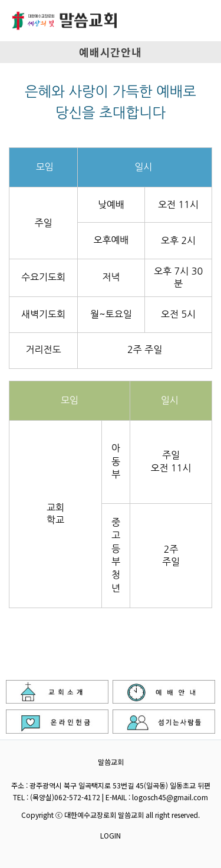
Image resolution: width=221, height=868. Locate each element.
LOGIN (111, 835)
